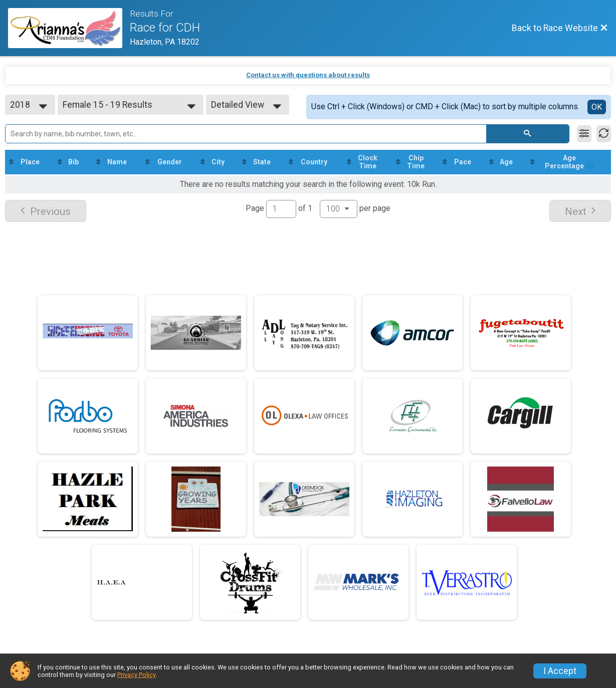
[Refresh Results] (604, 134)
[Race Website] (69, 28)
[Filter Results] (584, 134)
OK (597, 107)
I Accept (560, 671)
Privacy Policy (136, 675)
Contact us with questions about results (308, 75)
